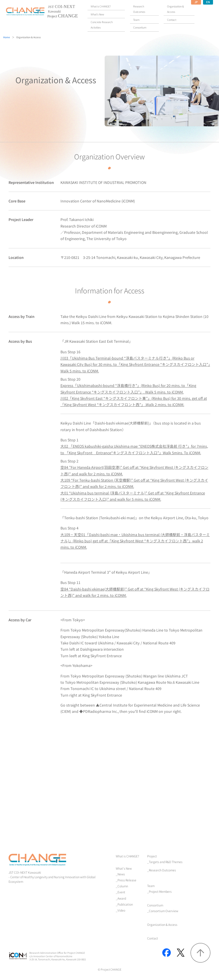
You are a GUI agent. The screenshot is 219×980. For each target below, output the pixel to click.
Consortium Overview (164, 911)
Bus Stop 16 (135, 361)
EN (208, 2)
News (121, 874)
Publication (125, 904)
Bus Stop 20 (128, 385)
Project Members (160, 891)
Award (122, 898)
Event (121, 892)
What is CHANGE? (127, 856)
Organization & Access (162, 925)
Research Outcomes (162, 870)
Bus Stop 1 (134, 446)
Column (123, 886)
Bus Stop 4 (135, 537)
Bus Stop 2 (134, 467)
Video (121, 910)
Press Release (127, 880)
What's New (124, 868)
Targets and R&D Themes (166, 862)
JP (196, 2)
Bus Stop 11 (135, 589)
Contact (153, 938)
